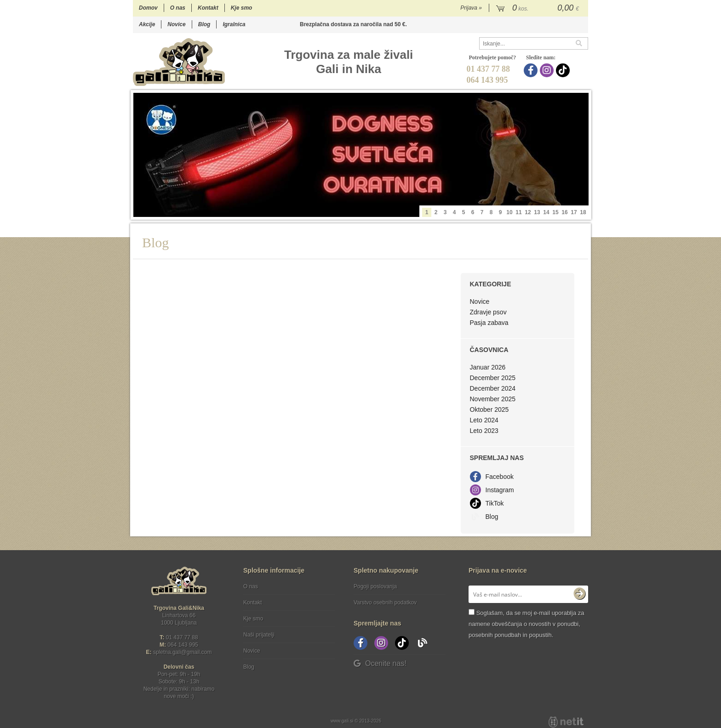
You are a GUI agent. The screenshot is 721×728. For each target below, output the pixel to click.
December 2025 (493, 378)
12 (528, 212)
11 (518, 212)
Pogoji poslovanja (375, 586)
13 (537, 212)
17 (574, 212)
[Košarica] (539, 8)
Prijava (471, 8)
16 (564, 212)
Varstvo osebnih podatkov (385, 603)
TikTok (495, 503)
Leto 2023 (484, 431)
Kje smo (242, 8)
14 (546, 212)
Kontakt (208, 8)
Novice (176, 24)
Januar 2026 (488, 367)
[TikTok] (564, 70)
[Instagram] (548, 70)
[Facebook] (532, 70)
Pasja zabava (489, 323)
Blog (204, 24)
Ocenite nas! (380, 663)
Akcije (147, 24)
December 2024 (493, 388)
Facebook (500, 477)
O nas (178, 8)
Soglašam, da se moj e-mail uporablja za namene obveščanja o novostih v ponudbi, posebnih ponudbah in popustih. (526, 624)
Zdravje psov (488, 312)
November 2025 (493, 399)
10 (509, 212)
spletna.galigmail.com (183, 652)
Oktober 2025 (489, 409)
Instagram (500, 490)
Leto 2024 (484, 420)
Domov (148, 8)
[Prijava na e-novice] (579, 594)
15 (555, 212)
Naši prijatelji (259, 635)
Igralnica (234, 24)
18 (583, 212)
